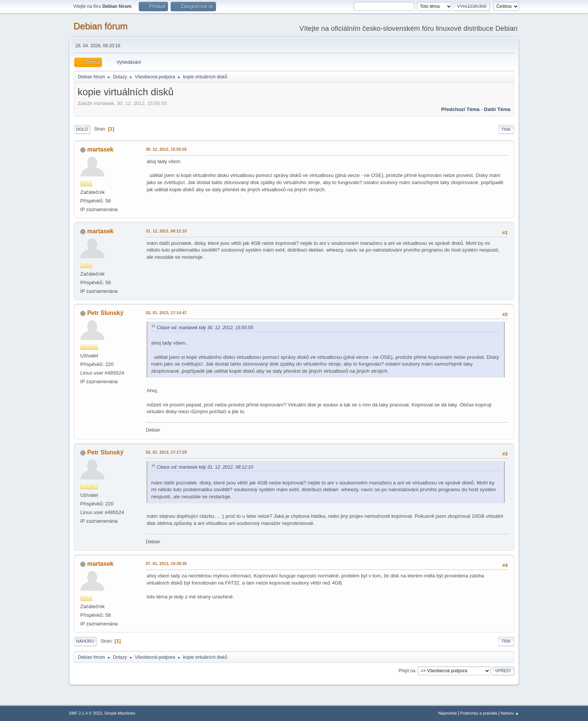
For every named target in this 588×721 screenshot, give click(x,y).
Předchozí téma (460, 109)
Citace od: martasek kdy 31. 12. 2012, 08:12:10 (205, 467)
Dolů (82, 129)
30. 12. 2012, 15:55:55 (166, 149)
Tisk (506, 129)
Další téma (497, 109)
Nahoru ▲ (510, 713)
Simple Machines (120, 713)
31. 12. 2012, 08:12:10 (166, 231)
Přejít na (407, 670)
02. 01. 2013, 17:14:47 (166, 313)
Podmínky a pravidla (479, 713)
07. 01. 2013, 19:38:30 (166, 564)
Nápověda (448, 713)
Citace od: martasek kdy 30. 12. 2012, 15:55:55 (205, 328)
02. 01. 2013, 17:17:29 (166, 452)
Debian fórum (100, 26)
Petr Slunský (105, 313)
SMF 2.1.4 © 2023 (85, 713)
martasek (100, 149)
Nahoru (85, 641)
